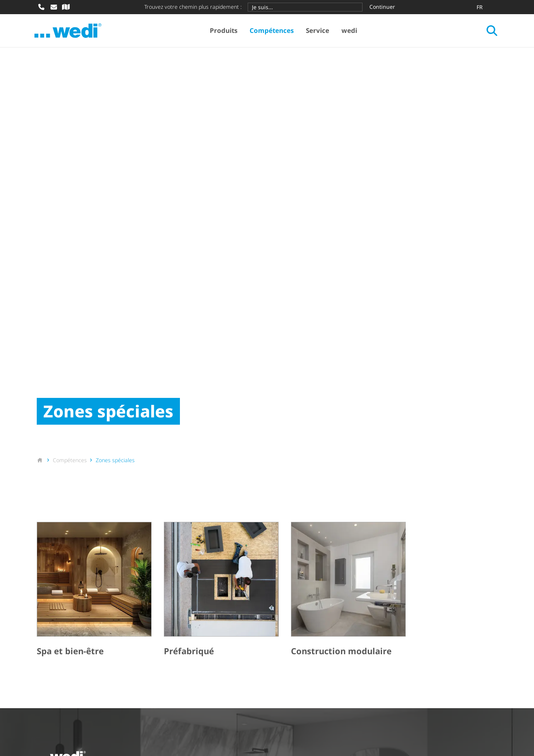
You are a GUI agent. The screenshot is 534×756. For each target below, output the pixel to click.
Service (319, 31)
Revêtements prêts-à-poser (76, 638)
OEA (125, 710)
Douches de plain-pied (69, 624)
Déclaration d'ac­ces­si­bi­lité (74, 720)
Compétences (273, 31)
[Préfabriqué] (221, 391)
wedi (350, 31)
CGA (103, 710)
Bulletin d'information (308, 624)
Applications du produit (191, 611)
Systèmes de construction (74, 611)
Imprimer (51, 710)
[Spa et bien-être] (94, 391)
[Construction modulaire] (348, 391)
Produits (225, 31)
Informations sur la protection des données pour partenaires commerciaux (373, 710)
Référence (171, 638)
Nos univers (174, 624)
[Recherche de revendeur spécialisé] (66, 7)
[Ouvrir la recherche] (490, 31)
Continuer (382, 7)
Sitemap (133, 720)
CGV (81, 710)
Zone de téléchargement (312, 611)
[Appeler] (41, 7)
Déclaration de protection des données (198, 710)
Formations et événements (315, 638)
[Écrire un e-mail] (54, 7)
